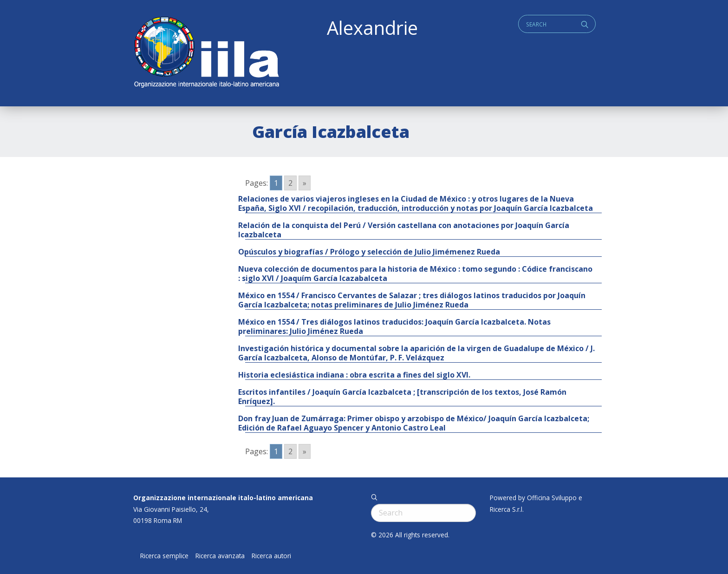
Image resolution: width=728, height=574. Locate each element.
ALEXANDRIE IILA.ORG (206, 53)
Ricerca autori (271, 556)
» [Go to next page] (305, 183)
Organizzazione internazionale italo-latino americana (223, 498)
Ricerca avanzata (220, 556)
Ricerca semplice (164, 556)
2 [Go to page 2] (290, 183)
